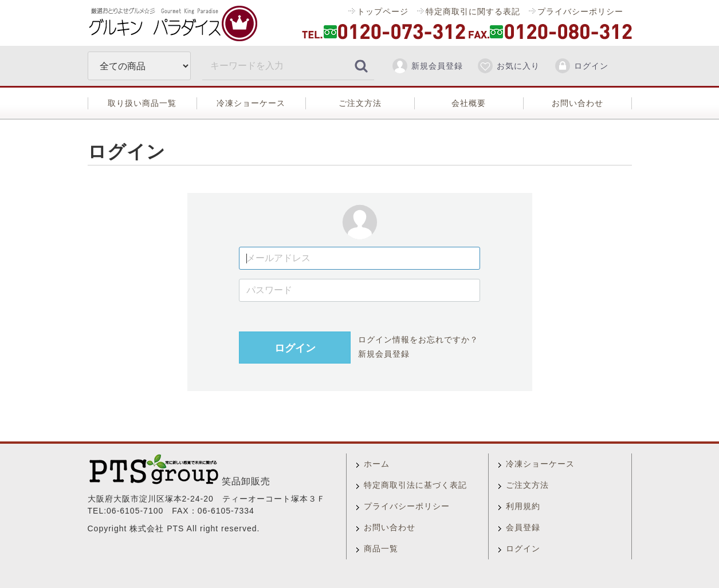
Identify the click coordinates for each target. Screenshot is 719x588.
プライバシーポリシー (580, 11)
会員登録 (523, 527)
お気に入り (508, 66)
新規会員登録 (427, 66)
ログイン (581, 66)
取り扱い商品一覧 (142, 103)
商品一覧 (381, 548)
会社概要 (469, 103)
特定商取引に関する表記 (472, 11)
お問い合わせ (577, 103)
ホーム (377, 464)
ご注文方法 (360, 103)
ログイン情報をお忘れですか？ (418, 340)
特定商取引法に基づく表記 (415, 485)
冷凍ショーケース (251, 103)
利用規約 (523, 506)
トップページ (383, 11)
